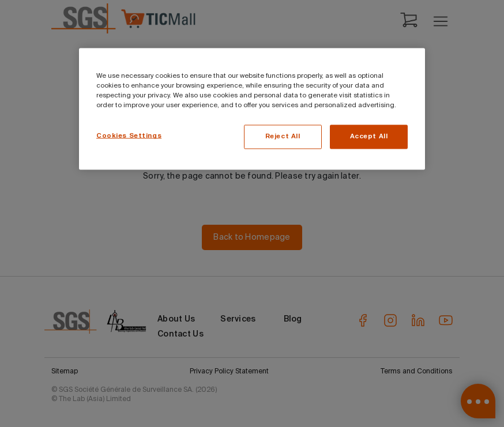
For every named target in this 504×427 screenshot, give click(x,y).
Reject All (283, 137)
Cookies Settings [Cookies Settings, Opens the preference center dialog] (129, 136)
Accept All (369, 137)
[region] (252, 109)
